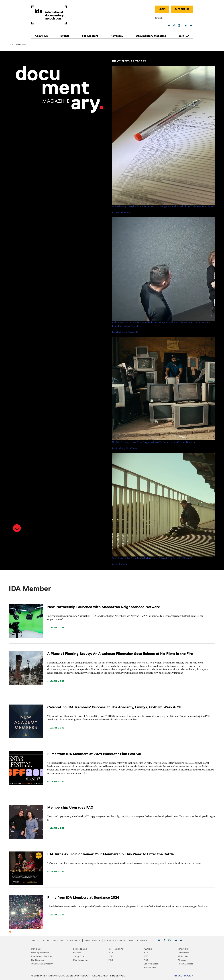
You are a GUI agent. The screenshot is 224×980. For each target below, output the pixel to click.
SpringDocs (80, 956)
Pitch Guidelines (184, 964)
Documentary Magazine (150, 36)
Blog (48, 940)
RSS (133, 940)
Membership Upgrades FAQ (71, 807)
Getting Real (116, 949)
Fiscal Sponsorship (42, 953)
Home (12, 44)
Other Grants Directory (44, 964)
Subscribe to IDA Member (10, 932)
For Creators (90, 36)
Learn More (57, 628)
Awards (147, 949)
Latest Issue (182, 953)
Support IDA (180, 9)
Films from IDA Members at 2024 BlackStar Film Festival (95, 754)
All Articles (181, 956)
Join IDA (182, 36)
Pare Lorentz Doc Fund (44, 956)
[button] (17, 528)
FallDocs (78, 953)
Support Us (76, 940)
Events (66, 36)
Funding (38, 949)
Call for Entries (150, 964)
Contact (144, 940)
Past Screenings (82, 960)
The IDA (37, 940)
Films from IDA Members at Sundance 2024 (84, 897)
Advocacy (117, 36)
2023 (145, 956)
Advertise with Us (117, 940)
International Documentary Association (51, 15)
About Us (60, 940)
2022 (111, 956)
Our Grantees (39, 960)
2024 (111, 953)
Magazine (182, 949)
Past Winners (149, 967)
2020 (111, 960)
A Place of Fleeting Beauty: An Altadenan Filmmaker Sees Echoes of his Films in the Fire (120, 654)
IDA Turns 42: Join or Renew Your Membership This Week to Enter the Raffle (111, 854)
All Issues (180, 960)
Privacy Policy (182, 976)
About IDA (43, 36)
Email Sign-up (94, 940)
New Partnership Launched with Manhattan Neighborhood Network (104, 607)
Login (161, 9)
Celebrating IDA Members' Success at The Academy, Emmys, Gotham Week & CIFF (116, 707)
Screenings (81, 949)
